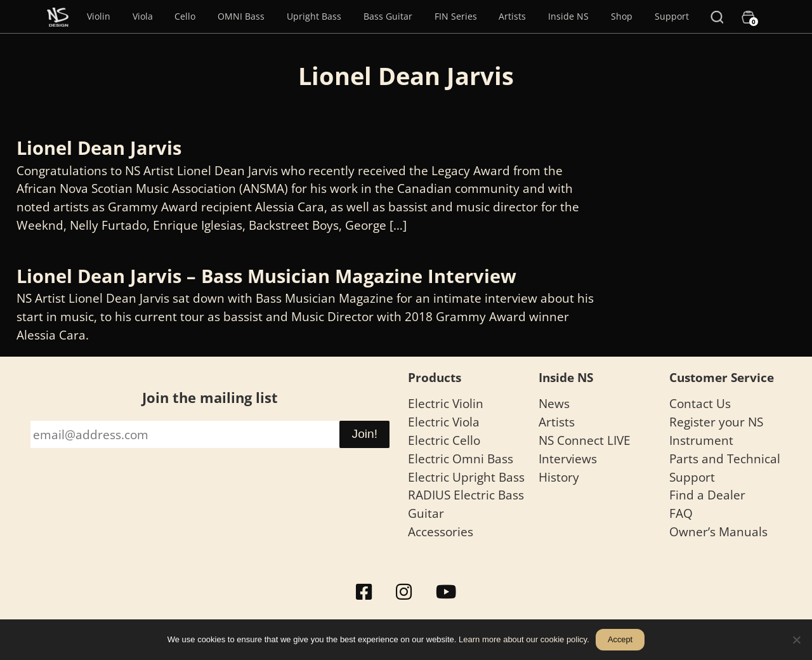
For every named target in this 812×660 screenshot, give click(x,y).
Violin (99, 16)
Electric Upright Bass (466, 477)
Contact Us (700, 403)
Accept (620, 639)
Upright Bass (314, 16)
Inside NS (568, 16)
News (554, 403)
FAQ (681, 513)
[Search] (717, 16)
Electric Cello (444, 440)
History (559, 477)
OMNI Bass (241, 16)
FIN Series (456, 16)
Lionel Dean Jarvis (99, 148)
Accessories (441, 531)
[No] (796, 640)
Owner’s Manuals (718, 531)
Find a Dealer (707, 495)
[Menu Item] (58, 16)
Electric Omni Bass (461, 459)
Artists (512, 16)
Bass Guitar (388, 16)
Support (672, 16)
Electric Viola (444, 422)
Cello (185, 16)
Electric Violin (446, 403)
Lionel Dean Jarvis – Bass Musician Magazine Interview (266, 276)
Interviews (568, 459)
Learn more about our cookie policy (523, 639)
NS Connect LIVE (585, 440)
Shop (622, 16)
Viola (143, 16)
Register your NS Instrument (716, 431)
